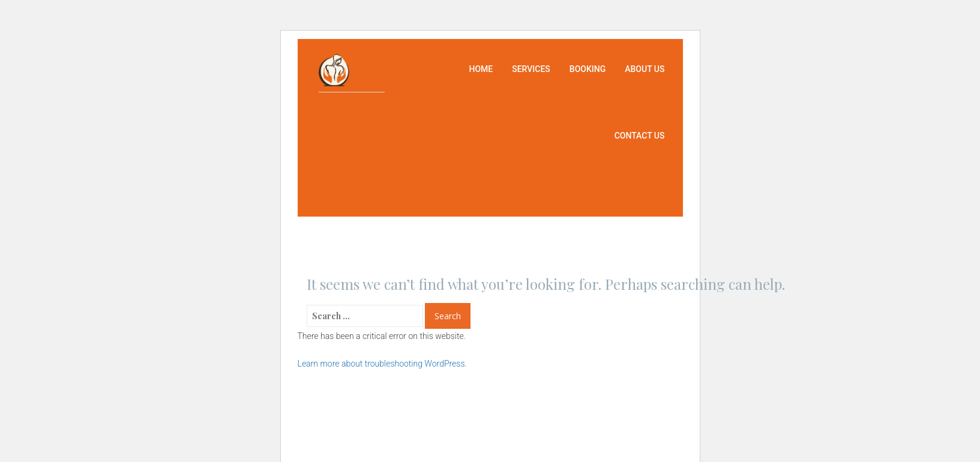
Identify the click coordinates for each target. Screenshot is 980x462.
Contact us (640, 136)
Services (531, 69)
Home (481, 69)
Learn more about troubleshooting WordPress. (382, 364)
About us (645, 69)
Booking (588, 69)
